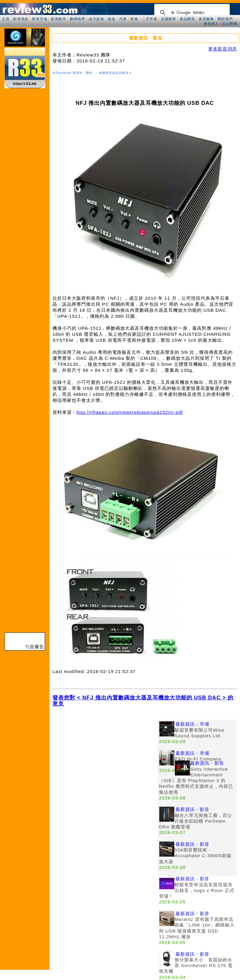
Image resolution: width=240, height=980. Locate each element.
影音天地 (40, 19)
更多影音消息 (223, 49)
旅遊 (111, 19)
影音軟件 (58, 19)
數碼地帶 (77, 19)
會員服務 (206, 19)
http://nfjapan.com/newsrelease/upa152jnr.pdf (130, 412)
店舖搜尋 (168, 19)
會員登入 (211, 24)
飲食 (134, 19)
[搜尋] (191, 13)
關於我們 (225, 19)
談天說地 (96, 19)
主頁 (6, 19)
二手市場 (149, 19)
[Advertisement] (56, 776)
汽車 (123, 19)
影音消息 (21, 19)
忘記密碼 (229, 24)
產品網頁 (187, 19)
